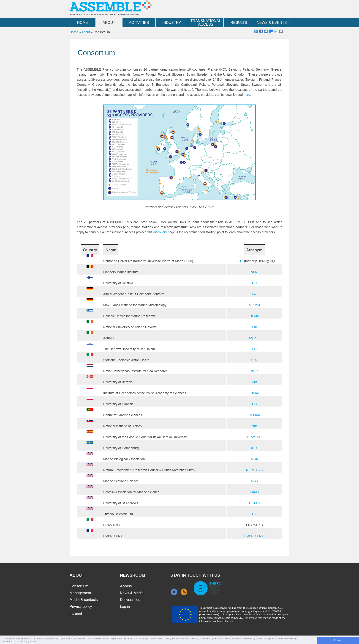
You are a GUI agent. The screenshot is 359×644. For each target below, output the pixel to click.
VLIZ (254, 272)
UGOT (254, 448)
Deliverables (130, 600)
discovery (161, 232)
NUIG (254, 327)
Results (239, 23)
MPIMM (254, 305)
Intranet (76, 613)
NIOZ (254, 371)
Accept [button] (338, 640)
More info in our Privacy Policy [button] (20, 641)
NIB (254, 426)
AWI (254, 294)
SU (239, 261)
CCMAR (254, 415)
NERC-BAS (254, 470)
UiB (254, 382)
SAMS (254, 492)
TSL (254, 514)
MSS (254, 481)
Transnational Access (206, 23)
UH (254, 283)
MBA (254, 459)
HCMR (254, 316)
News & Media (132, 593)
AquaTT (254, 338)
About (109, 23)
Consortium (79, 586)
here (247, 95)
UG (254, 404)
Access (126, 586)
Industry (172, 23)
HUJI (254, 349)
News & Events (272, 23)
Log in (125, 607)
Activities (139, 23)
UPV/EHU (254, 437)
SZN (254, 360)
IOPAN (254, 393)
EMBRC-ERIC (254, 536)
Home (83, 23)
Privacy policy (81, 607)
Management (80, 593)
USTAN (254, 503)
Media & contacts (84, 600)
